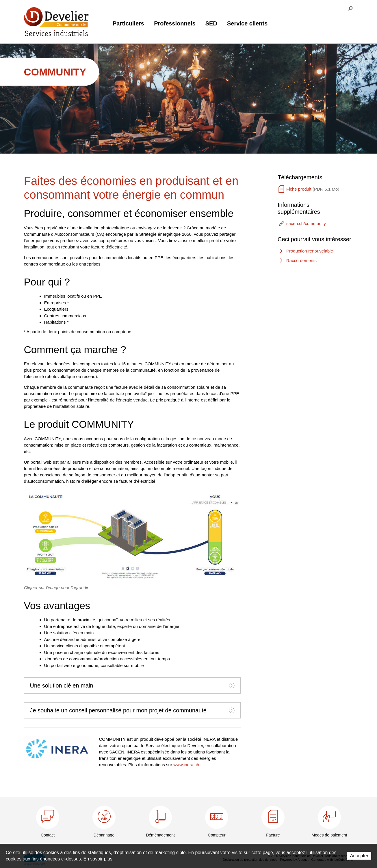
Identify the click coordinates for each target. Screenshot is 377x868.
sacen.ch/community (306, 223)
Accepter (359, 856)
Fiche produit (313, 189)
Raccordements (301, 260)
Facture (273, 835)
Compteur (217, 835)
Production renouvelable (310, 251)
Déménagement (160, 835)
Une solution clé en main (132, 685)
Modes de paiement (329, 835)
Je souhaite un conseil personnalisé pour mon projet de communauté (132, 710)
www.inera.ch (186, 765)
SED (211, 23)
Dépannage (104, 835)
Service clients (247, 23)
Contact (48, 835)
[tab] (132, 685)
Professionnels (175, 23)
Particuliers (128, 23)
